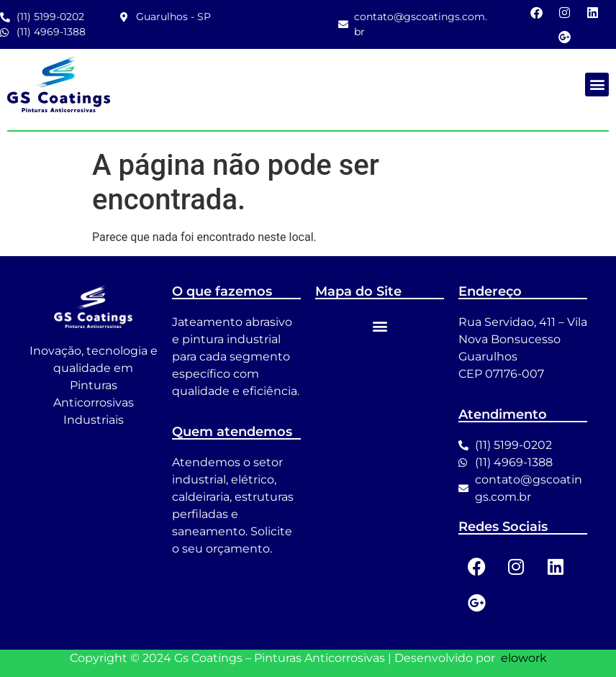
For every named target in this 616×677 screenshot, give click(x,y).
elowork (524, 658)
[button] (597, 85)
